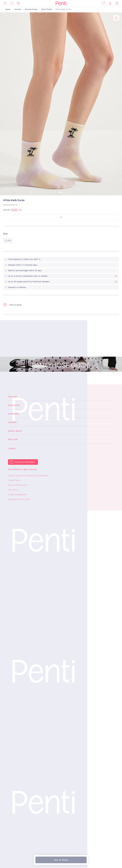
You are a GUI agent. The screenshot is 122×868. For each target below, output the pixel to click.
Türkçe (12, 449)
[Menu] (5, 3)
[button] (60, 192)
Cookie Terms (14, 480)
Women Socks (31, 9)
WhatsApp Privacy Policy (19, 499)
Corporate (14, 414)
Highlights (14, 405)
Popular (12, 397)
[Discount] (18, 3)
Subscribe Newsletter (25, 462)
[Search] (12, 3)
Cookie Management (17, 495)
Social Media (15, 431)
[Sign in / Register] (110, 3)
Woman (18, 9)
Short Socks (47, 9)
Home (8, 9)
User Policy (13, 490)
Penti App (13, 440)
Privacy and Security (17, 485)
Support (12, 422)
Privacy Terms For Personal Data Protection (28, 476)
